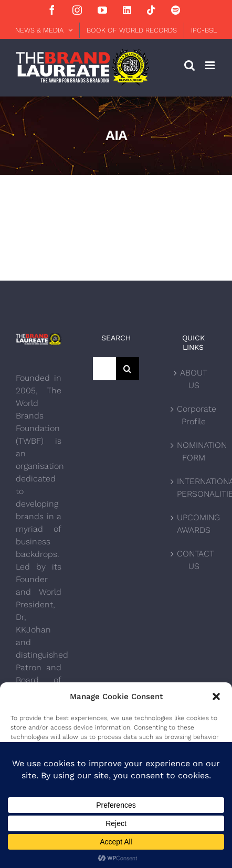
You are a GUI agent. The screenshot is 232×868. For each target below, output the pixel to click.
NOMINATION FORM (194, 451)
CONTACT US (194, 560)
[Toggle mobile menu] (211, 65)
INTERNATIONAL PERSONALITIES (194, 487)
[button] (216, 696)
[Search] (128, 369)
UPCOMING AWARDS (194, 524)
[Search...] (104, 369)
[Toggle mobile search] (189, 65)
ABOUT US (194, 379)
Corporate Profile (194, 415)
